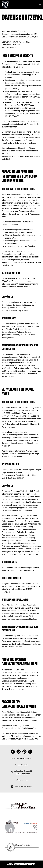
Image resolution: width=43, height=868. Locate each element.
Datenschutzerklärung (21, 787)
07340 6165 (22, 765)
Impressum (21, 780)
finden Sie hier (16, 456)
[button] (40, 5)
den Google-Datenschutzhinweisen (16, 438)
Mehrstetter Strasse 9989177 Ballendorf (21, 772)
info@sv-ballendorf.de (27, 728)
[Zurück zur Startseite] (5, 5)
